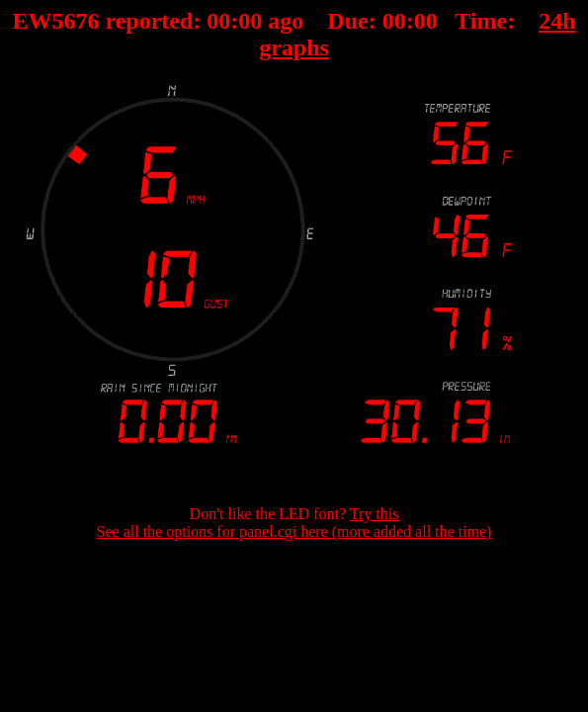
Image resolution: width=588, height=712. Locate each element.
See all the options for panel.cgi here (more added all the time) (294, 532)
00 (218, 21)
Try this (375, 514)
